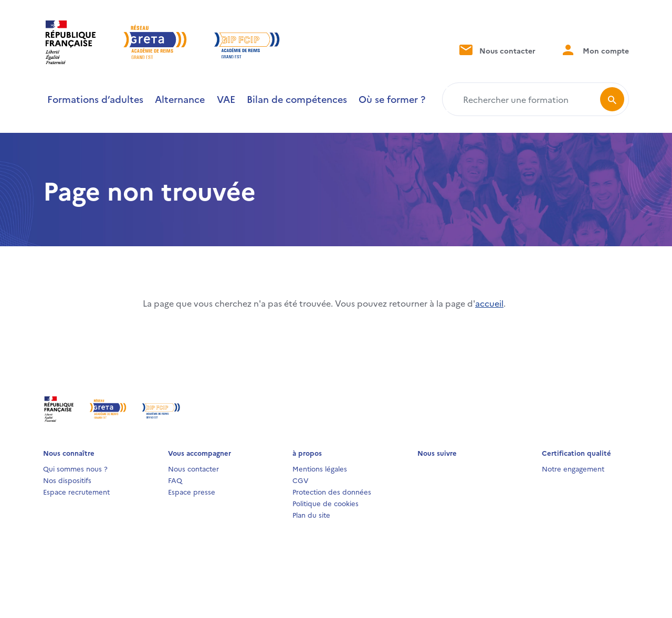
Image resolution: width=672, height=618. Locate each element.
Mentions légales (320, 468)
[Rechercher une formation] (523, 99)
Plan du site (311, 515)
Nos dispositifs (67, 480)
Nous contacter (496, 50)
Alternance (180, 99)
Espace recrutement (76, 491)
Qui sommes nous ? (75, 468)
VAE (226, 99)
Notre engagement (573, 468)
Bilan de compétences (297, 99)
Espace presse (192, 491)
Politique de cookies (325, 503)
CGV (301, 480)
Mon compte (595, 50)
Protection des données (332, 491)
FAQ (175, 480)
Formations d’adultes (95, 99)
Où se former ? (392, 99)
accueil (489, 303)
